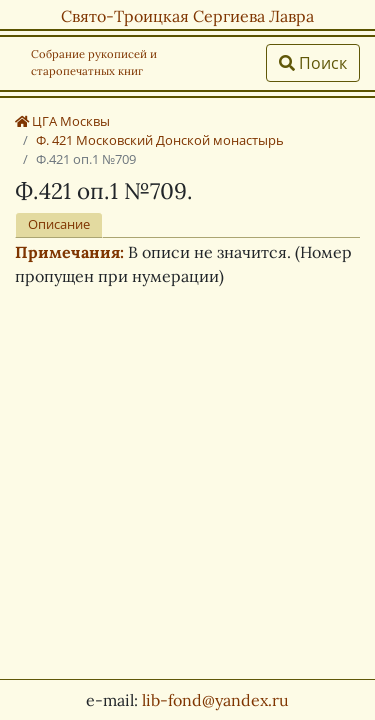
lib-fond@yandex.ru (215, 700)
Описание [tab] (59, 224)
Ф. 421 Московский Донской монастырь (160, 140)
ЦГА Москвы (62, 121)
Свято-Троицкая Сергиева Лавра (187, 16)
